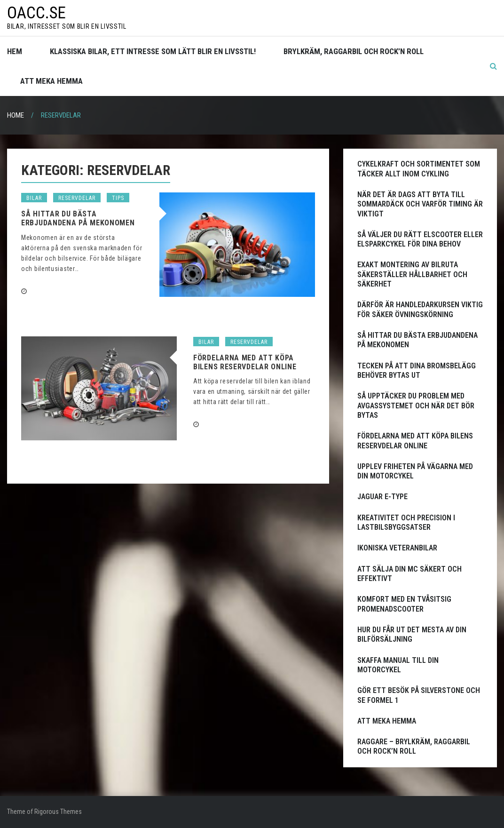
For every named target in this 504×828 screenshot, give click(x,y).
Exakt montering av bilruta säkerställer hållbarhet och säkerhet (412, 274)
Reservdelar (77, 198)
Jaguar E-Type (382, 497)
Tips (118, 198)
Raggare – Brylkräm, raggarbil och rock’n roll (414, 746)
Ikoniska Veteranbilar (397, 548)
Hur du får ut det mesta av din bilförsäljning (412, 634)
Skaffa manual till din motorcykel (398, 665)
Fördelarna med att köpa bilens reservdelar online (245, 362)
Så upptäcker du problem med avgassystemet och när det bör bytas (416, 406)
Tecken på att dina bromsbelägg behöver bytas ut (417, 370)
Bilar (34, 198)
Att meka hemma (51, 81)
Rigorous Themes (58, 812)
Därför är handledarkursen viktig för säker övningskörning (420, 309)
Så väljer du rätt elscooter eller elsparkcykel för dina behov (420, 239)
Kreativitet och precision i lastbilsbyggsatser (406, 522)
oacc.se (36, 13)
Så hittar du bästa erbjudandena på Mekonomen (78, 218)
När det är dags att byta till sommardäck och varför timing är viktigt (420, 204)
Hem (15, 51)
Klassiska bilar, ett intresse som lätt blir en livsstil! (153, 51)
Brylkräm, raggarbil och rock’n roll (354, 51)
